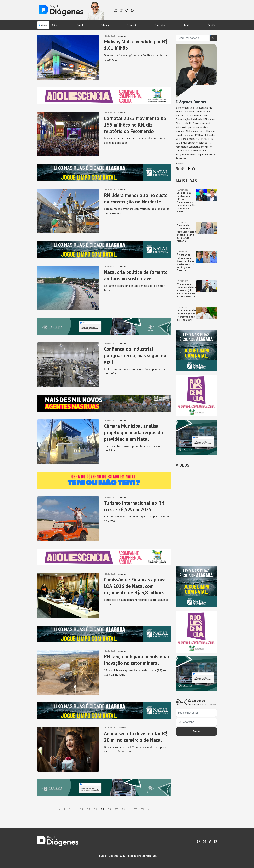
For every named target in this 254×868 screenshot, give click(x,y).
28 (123, 809)
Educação (160, 25)
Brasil (80, 25)
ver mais (180, 164)
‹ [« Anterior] (60, 809)
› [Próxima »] (148, 809)
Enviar (196, 731)
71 (143, 809)
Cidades (105, 25)
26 (109, 809)
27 (116, 809)
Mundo (186, 25)
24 (95, 809)
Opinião (212, 25)
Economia (132, 25)
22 (81, 809)
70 (136, 809)
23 (88, 809)
